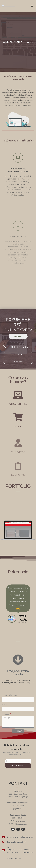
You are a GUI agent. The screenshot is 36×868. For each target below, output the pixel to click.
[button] (32, 5)
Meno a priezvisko (10, 730)
